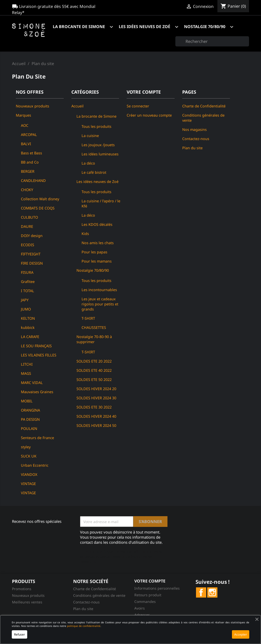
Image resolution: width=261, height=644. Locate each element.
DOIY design (32, 236)
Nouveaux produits (32, 106)
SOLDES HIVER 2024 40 (96, 416)
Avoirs (140, 608)
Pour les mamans (97, 261)
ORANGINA (30, 410)
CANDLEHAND (33, 181)
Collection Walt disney (40, 199)
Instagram (212, 592)
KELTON (28, 318)
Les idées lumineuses (100, 154)
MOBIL (27, 401)
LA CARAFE (30, 337)
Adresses (142, 615)
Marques (23, 115)
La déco (88, 163)
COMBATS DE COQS (38, 208)
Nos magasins (194, 129)
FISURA (27, 272)
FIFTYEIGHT (31, 254)
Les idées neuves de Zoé (151, 27)
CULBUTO (29, 217)
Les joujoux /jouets (98, 145)
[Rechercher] (212, 41)
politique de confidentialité (84, 626)
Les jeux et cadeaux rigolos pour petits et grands (100, 304)
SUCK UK (29, 456)
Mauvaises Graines (37, 392)
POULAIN (29, 429)
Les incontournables (99, 290)
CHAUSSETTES (94, 327)
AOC (25, 125)
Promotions (22, 589)
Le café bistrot (94, 172)
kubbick (28, 327)
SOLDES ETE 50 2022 (94, 380)
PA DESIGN (30, 419)
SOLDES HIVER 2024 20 (96, 389)
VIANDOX (29, 474)
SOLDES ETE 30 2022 (94, 407)
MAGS (26, 373)
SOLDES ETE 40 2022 (94, 370)
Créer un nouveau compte (149, 115)
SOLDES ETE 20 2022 (94, 361)
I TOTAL (28, 291)
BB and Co (30, 162)
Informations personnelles (157, 588)
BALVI (26, 144)
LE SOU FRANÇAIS (36, 346)
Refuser (19, 634)
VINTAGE (28, 484)
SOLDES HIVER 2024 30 (96, 398)
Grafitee (28, 282)
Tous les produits (96, 126)
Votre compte (150, 581)
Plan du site (192, 148)
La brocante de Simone (85, 27)
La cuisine (90, 136)
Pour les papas (94, 252)
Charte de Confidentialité (204, 106)
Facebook (201, 592)
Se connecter (138, 106)
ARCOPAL (29, 135)
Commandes (145, 602)
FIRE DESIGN (32, 263)
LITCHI (27, 364)
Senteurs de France (37, 438)
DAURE (27, 226)
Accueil (77, 106)
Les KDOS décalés (97, 224)
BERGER (28, 171)
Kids (85, 234)
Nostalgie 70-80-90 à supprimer (94, 339)
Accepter (241, 634)
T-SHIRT (88, 318)
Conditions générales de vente (99, 595)
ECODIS (28, 245)
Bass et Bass (31, 153)
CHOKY (27, 190)
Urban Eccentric (35, 465)
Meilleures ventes (27, 602)
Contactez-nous (196, 139)
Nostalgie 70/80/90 (211, 27)
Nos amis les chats (98, 243)
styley (26, 447)
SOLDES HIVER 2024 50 (96, 425)
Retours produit (148, 595)
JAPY (25, 300)
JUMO (26, 309)
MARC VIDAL (32, 383)
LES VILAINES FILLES (39, 355)
